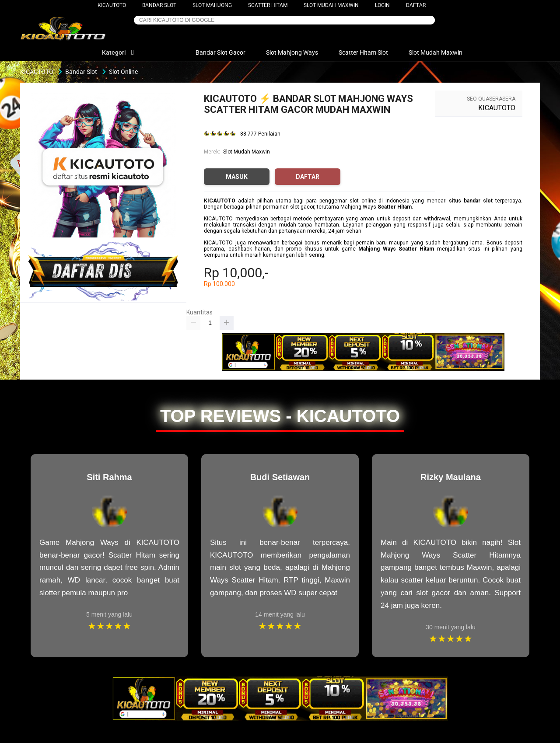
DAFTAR (416, 5)
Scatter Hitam (268, 5)
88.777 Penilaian (260, 134)
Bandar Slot (159, 5)
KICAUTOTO (112, 5)
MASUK (237, 177)
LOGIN (382, 5)
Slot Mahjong (212, 5)
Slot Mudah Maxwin (331, 5)
